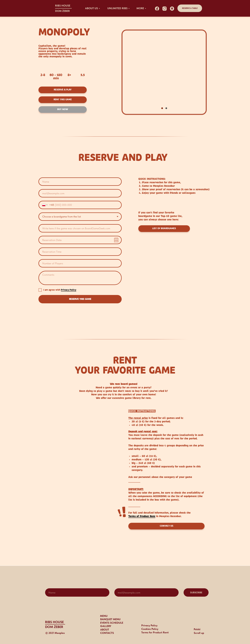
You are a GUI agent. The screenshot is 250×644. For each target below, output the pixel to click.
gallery (106, 626)
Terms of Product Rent (142, 516)
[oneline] (80, 228)
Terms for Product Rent (155, 632)
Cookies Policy (150, 629)
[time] (80, 252)
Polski (197, 629)
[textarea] (80, 278)
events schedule (112, 623)
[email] (80, 193)
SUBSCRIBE (196, 592)
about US (91, 8)
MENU (104, 616)
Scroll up (199, 633)
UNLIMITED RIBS (117, 8)
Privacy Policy (69, 290)
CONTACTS (107, 633)
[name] (80, 182)
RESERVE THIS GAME (80, 299)
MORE (140, 8)
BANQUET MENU (110, 619)
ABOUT (105, 630)
